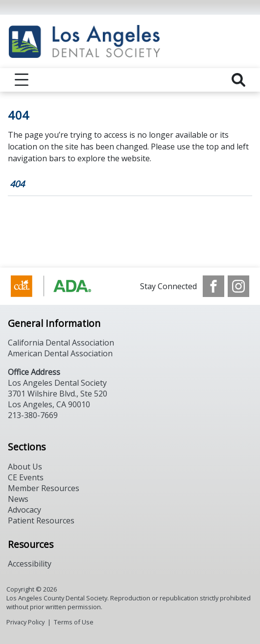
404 (17, 184)
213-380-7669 (33, 415)
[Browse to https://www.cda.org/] (60, 286)
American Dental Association (60, 353)
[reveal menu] (22, 80)
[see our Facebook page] (213, 286)
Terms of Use (74, 622)
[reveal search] (238, 80)
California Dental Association (61, 343)
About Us (25, 467)
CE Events (26, 477)
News (18, 499)
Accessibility (30, 564)
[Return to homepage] (130, 41)
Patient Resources (41, 520)
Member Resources (44, 488)
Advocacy (24, 510)
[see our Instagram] (238, 286)
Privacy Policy (25, 622)
